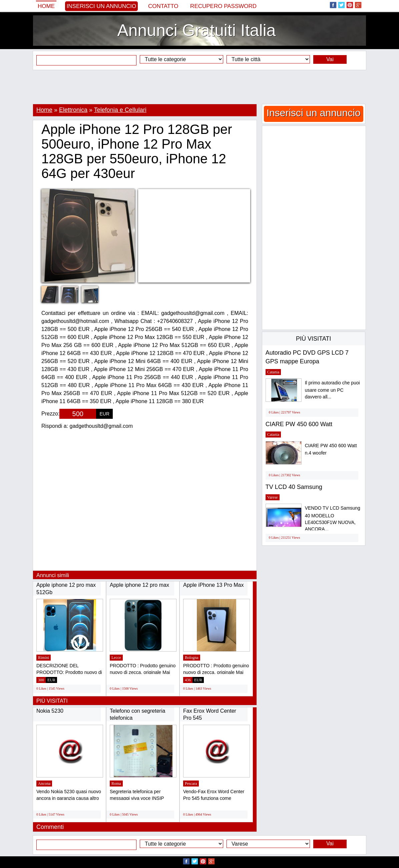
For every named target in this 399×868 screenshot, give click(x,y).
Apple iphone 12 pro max (139, 585)
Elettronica (73, 110)
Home (46, 6)
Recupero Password (223, 6)
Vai (330, 59)
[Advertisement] (199, 87)
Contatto (163, 6)
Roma (116, 784)
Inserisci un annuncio (102, 6)
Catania (273, 372)
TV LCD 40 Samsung (294, 487)
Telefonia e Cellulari (120, 110)
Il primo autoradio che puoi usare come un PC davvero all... (332, 390)
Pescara (191, 784)
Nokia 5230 (50, 711)
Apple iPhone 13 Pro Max (213, 585)
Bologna (192, 658)
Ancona (44, 784)
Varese (273, 497)
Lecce (116, 658)
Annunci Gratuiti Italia (196, 30)
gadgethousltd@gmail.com (101, 426)
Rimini (44, 658)
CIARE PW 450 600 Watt (299, 424)
